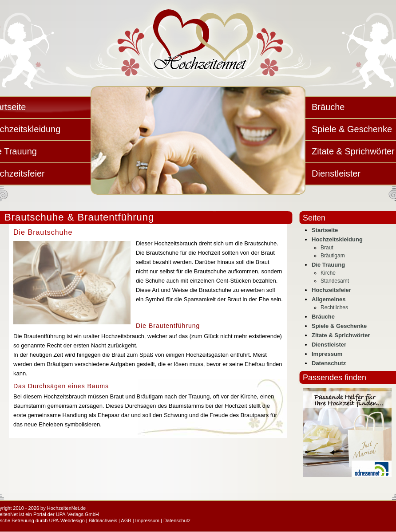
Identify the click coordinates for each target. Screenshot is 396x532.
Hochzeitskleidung (337, 239)
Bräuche (323, 317)
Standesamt (335, 281)
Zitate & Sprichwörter (341, 335)
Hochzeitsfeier (331, 290)
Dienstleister (329, 345)
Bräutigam (333, 256)
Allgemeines (329, 299)
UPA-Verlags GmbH (77, 514)
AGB (126, 520)
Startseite (325, 230)
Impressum (327, 354)
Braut (327, 248)
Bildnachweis (103, 520)
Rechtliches (334, 307)
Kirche (328, 273)
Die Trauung (328, 265)
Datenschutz (329, 363)
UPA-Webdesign (67, 520)
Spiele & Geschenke (339, 326)
